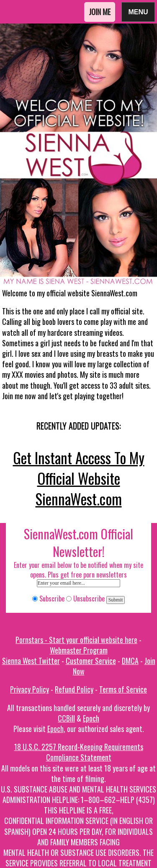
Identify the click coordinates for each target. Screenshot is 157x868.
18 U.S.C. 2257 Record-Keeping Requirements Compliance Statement (79, 752)
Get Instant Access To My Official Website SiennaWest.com (79, 478)
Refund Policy (74, 689)
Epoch (91, 718)
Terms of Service (123, 689)
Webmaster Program (79, 650)
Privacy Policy (30, 689)
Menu (138, 12)
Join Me (100, 12)
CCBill (66, 718)
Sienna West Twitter (31, 661)
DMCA (130, 661)
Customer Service (91, 661)
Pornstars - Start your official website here (76, 640)
